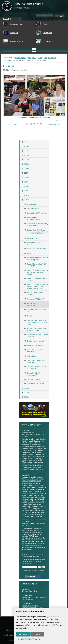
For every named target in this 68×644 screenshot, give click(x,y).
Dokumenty (47, 41)
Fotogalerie (32, 58)
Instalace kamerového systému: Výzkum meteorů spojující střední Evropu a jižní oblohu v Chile (33, 479)
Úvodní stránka (21, 58)
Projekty (46, 24)
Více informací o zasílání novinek (33, 570)
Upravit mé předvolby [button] (29, 639)
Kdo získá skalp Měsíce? (30, 591)
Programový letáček (17, 41)
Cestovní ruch (48, 33)
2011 (40, 58)
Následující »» (55, 124)
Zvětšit (58, 121)
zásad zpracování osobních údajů (31, 563)
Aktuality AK (14, 33)
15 (40, 124)
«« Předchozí (14, 124)
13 (34, 124)
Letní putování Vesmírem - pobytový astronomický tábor (34, 598)
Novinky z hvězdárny (31, 425)
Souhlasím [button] (23, 634)
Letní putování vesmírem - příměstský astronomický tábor (32, 607)
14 (37, 124)
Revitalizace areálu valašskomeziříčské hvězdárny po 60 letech (33, 434)
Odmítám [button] (38, 634)
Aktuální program (30, 583)
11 (28, 124)
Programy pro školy (17, 24)
